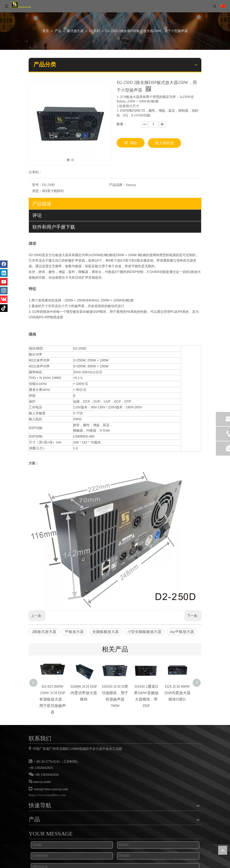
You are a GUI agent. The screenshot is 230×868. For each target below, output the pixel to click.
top (223, 850)
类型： (37, 191)
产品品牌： (117, 185)
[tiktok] (4, 308)
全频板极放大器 (106, 632)
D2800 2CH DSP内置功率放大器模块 (84, 693)
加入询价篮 (164, 143)
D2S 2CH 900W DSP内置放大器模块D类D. (177, 693)
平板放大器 (74, 632)
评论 (37, 215)
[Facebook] (4, 264)
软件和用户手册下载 (54, 227)
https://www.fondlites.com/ (47, 795)
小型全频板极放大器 (144, 632)
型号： (37, 185)
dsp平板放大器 (182, 632)
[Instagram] (4, 291)
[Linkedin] (4, 273)
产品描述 (42, 204)
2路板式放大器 (44, 632)
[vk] (4, 299)
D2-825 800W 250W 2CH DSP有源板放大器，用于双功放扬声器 (53, 699)
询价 (131, 143)
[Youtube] (4, 282)
